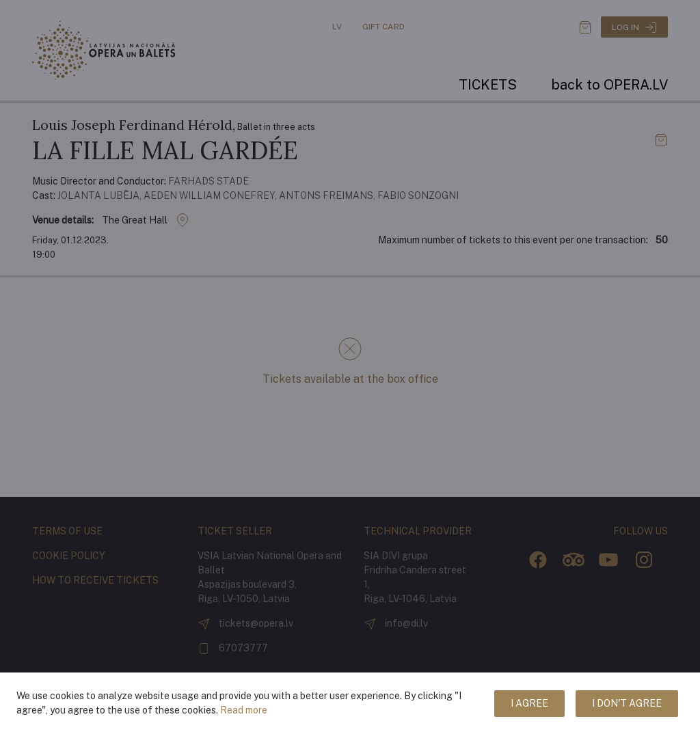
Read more (244, 710)
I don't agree (627, 703)
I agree (529, 703)
